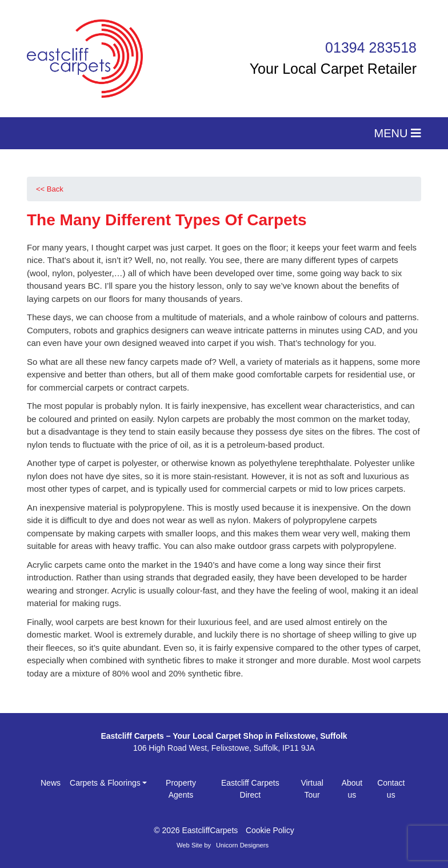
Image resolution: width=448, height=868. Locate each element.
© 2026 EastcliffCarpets (196, 830)
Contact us (391, 789)
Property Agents (181, 789)
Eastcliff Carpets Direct (250, 789)
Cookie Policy (270, 830)
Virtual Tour (312, 789)
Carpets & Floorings (105, 783)
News (51, 783)
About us (352, 789)
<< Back (50, 189)
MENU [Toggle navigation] (398, 133)
